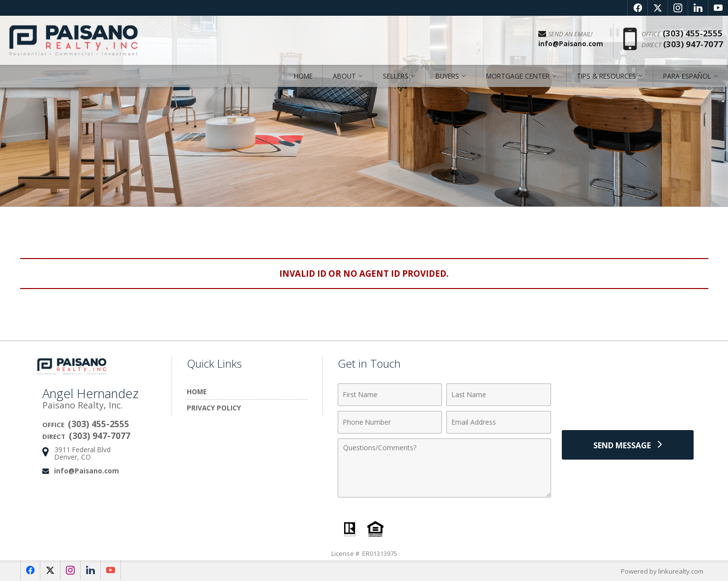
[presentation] (628, 400)
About (344, 76)
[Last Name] (499, 395)
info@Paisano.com (87, 471)
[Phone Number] (390, 422)
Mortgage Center (518, 76)
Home (303, 76)
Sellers (396, 76)
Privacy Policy (214, 408)
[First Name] (390, 395)
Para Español (687, 76)
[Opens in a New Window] (638, 8)
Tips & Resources (606, 76)
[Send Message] (628, 445)
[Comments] (444, 468)
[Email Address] (499, 422)
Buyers (447, 76)
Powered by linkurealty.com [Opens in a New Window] (662, 571)
